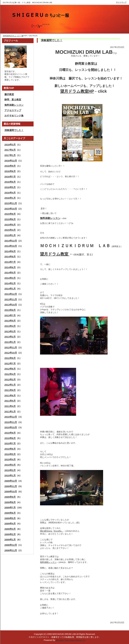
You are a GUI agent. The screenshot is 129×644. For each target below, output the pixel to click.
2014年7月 (10, 262)
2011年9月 (10, 390)
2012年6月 (10, 369)
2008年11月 (11, 550)
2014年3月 (10, 278)
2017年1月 (10, 155)
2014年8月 (10, 257)
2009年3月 (10, 529)
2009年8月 (10, 502)
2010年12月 (11, 417)
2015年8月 (10, 214)
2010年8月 (10, 438)
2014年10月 (11, 246)
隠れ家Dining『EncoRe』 (52, 531)
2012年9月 (10, 358)
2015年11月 (11, 203)
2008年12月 (11, 545)
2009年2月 (10, 534)
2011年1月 (10, 412)
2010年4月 (10, 460)
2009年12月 (11, 481)
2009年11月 (11, 486)
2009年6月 (10, 513)
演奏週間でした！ (52, 40)
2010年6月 (10, 449)
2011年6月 (10, 396)
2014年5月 (10, 273)
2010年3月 (10, 465)
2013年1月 (10, 342)
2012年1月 (10, 385)
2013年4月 (10, 326)
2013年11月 (11, 299)
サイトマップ (121, 2)
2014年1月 (10, 289)
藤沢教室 (9, 94)
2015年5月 (10, 225)
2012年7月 (10, 364)
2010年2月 (10, 470)
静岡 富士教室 (13, 100)
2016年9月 (10, 166)
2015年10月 (11, 209)
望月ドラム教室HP (77, 91)
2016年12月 (11, 161)
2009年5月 (10, 518)
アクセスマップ (13, 110)
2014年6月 (10, 267)
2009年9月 (10, 497)
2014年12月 (11, 241)
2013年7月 (10, 315)
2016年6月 (10, 182)
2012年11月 (11, 348)
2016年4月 (10, 193)
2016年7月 (10, 177)
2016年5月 (10, 187)
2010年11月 (11, 422)
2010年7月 (10, 444)
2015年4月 (10, 230)
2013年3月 (10, 332)
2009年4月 (10, 524)
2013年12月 (11, 294)
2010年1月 (10, 476)
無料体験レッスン (48, 562)
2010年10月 (11, 427)
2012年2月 (10, 380)
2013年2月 (10, 337)
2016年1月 (10, 198)
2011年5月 (10, 401)
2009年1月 (10, 540)
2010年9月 (10, 433)
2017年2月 (10, 150)
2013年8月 (10, 310)
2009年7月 (10, 508)
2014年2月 (10, 283)
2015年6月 (10, 219)
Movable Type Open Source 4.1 (71, 640)
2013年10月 (11, 305)
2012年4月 (10, 374)
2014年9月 (10, 251)
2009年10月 (11, 492)
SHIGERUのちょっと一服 (13, 36)
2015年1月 (10, 235)
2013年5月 (10, 321)
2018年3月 (10, 145)
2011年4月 (10, 406)
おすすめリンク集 (14, 116)
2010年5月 (10, 454)
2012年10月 (11, 353)
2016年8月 (10, 171)
